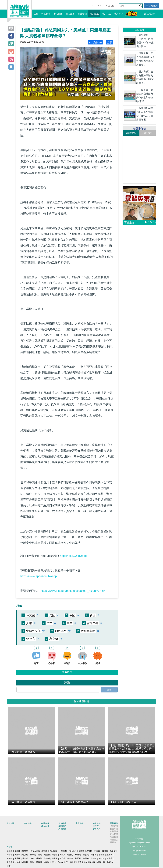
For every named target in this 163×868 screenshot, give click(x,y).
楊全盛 (55, 858)
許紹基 (10, 855)
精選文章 (101, 862)
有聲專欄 (82, 14)
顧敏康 (25, 851)
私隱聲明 (114, 826)
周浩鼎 (55, 855)
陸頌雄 (102, 858)
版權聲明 (114, 831)
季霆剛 (78, 855)
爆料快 (113, 842)
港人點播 (58, 14)
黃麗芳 (109, 858)
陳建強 (10, 858)
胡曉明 (47, 855)
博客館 (96, 826)
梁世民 (89, 851)
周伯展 (94, 855)
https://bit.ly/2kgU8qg (73, 556)
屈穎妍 (10, 851)
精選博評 (148, 133)
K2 (67, 862)
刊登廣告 (114, 840)
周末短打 (73, 851)
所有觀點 (62, 829)
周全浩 (25, 858)
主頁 (36, 14)
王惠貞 (86, 855)
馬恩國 (17, 858)
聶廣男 (39, 862)
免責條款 (114, 829)
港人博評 (118, 14)
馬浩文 (97, 851)
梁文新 (73, 862)
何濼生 (105, 851)
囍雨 (9, 866)
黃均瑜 (62, 858)
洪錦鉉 (94, 858)
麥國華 (17, 855)
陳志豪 (92, 862)
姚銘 (85, 862)
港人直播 (70, 14)
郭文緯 (25, 855)
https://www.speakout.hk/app (39, 576)
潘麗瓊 (102, 855)
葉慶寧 (109, 855)
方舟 (32, 858)
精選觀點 (131, 133)
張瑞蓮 (17, 851)
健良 (32, 862)
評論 (109, 690)
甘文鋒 (17, 862)
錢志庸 (70, 858)
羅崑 (80, 862)
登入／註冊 (149, 14)
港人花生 (106, 14)
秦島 (40, 855)
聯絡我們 (114, 837)
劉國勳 (78, 858)
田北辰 (62, 855)
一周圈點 (63, 851)
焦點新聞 (46, 14)
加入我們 (114, 834)
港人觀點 (94, 14)
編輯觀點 (62, 826)
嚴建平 (10, 862)
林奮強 (110, 862)
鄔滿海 (70, 855)
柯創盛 (86, 858)
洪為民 (39, 858)
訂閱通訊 (151, 6)
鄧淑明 (47, 858)
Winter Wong (58, 862)
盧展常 (47, 862)
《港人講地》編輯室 (39, 851)
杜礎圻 (25, 862)
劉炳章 (81, 851)
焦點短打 (53, 851)
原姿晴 (113, 851)
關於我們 (114, 823)
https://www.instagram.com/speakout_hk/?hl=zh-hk (73, 591)
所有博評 (97, 829)
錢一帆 (33, 855)
